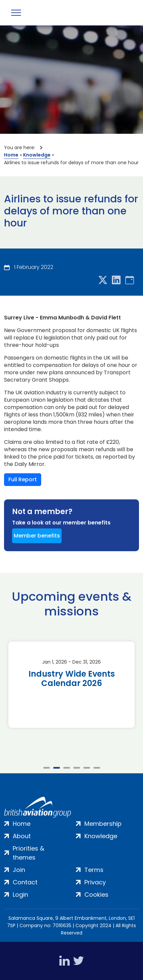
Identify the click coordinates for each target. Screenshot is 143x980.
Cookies (96, 895)
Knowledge (37, 155)
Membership (103, 824)
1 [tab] (47, 768)
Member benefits (37, 536)
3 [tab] (67, 768)
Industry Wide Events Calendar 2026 (72, 679)
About (22, 836)
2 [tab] (57, 768)
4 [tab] (77, 768)
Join (19, 870)
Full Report (23, 479)
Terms (94, 870)
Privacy (95, 882)
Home (11, 155)
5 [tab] (87, 768)
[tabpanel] (71, 685)
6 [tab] (97, 768)
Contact (25, 882)
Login (20, 895)
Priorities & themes (28, 853)
